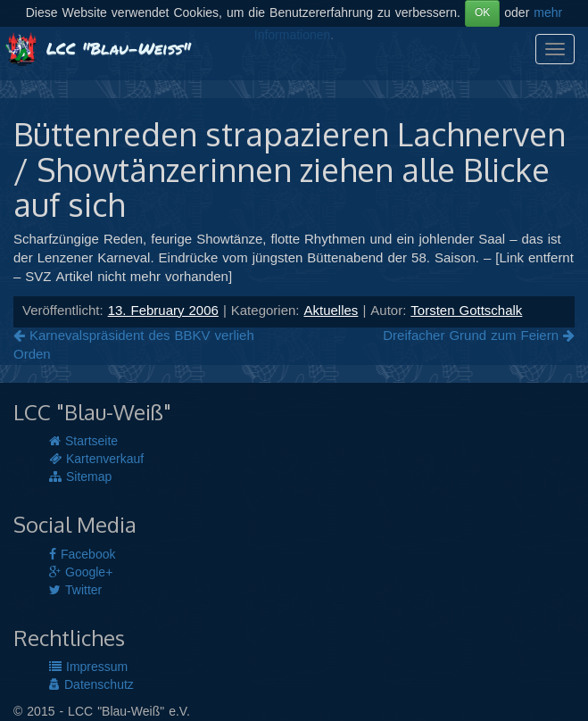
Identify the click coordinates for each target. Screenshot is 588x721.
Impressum (88, 667)
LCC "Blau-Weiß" (98, 48)
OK (482, 13)
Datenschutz (91, 685)
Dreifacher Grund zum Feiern (479, 336)
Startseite (83, 442)
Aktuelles (331, 311)
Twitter (75, 591)
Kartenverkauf (96, 460)
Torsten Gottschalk (466, 311)
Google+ (81, 573)
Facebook (82, 555)
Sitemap (80, 477)
